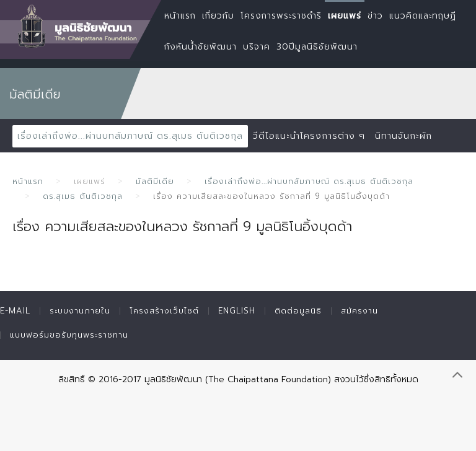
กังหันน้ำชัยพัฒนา (201, 47)
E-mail (15, 311)
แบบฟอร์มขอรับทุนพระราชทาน (69, 335)
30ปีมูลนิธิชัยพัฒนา (317, 47)
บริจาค (257, 47)
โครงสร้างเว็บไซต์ (164, 311)
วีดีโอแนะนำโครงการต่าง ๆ (309, 136)
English (237, 311)
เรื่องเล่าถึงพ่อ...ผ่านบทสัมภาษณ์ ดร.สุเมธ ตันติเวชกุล (130, 136)
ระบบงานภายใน (80, 311)
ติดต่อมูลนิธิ (298, 311)
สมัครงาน (359, 311)
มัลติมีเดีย (155, 181)
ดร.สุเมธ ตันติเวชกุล (83, 196)
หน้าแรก (28, 181)
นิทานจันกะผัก (403, 136)
